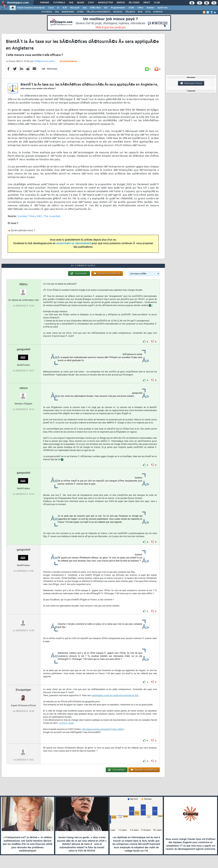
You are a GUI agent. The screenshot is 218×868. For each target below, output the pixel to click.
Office (140, 8)
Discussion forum (191, 83)
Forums (45, 3)
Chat (91, 3)
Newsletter (105, 3)
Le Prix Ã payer (67, 723)
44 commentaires (68, 62)
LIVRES (80, 12)
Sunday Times (27, 216)
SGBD (131, 8)
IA (58, 8)
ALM (65, 8)
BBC (40, 216)
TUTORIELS (47, 12)
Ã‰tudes (134, 3)
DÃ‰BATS (130, 12)
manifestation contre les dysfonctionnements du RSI (115, 695)
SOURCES (118, 12)
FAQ (71, 3)
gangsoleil (23, 349)
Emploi (121, 3)
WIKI (140, 12)
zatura (23, 388)
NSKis (23, 284)
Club (157, 3)
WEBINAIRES (68, 12)
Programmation (118, 8)
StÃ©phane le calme (44, 61)
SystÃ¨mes (163, 8)
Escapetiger (24, 690)
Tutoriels (59, 3)
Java (85, 8)
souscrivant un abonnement (74, 244)
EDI (106, 8)
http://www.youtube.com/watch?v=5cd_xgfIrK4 (103, 729)
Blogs (81, 3)
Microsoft (75, 8)
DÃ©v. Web (95, 8)
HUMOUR (158, 12)
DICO (148, 12)
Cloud (51, 8)
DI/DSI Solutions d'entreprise (31, 8)
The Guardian (52, 216)
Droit (147, 3)
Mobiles (150, 8)
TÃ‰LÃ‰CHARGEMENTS (98, 12)
